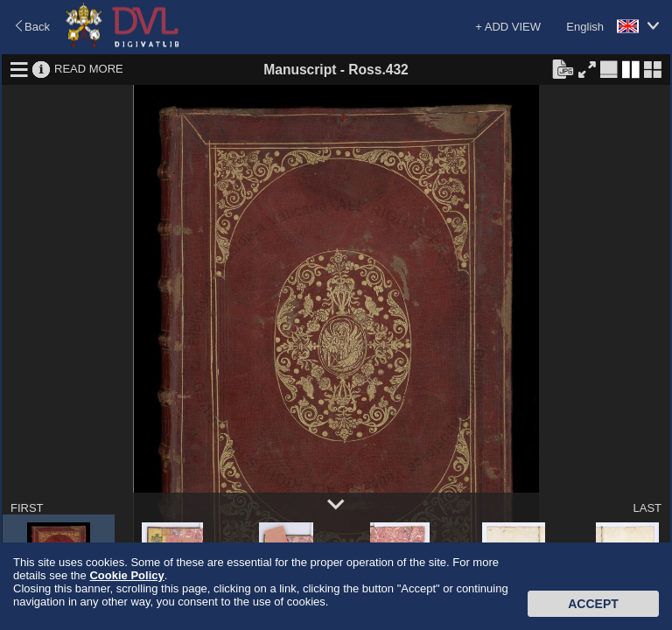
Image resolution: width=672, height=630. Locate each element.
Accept (593, 604)
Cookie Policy (126, 575)
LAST (647, 508)
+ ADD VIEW (508, 27)
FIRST (27, 508)
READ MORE (89, 69)
